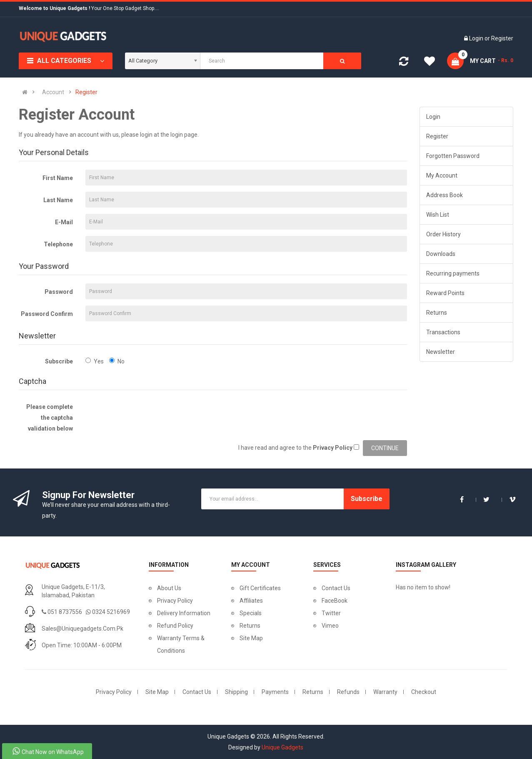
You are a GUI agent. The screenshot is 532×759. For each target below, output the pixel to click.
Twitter (331, 613)
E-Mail (64, 222)
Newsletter (441, 352)
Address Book (445, 195)
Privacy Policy (175, 601)
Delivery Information (184, 613)
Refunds (348, 692)
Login (477, 38)
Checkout (424, 692)
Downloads (441, 254)
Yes (95, 361)
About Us (169, 588)
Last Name (58, 200)
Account (53, 92)
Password (59, 292)
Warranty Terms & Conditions (181, 644)
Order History (443, 234)
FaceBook (335, 601)
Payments (275, 692)
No (117, 361)
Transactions (443, 332)
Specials (251, 613)
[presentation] (149, 415)
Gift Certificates (260, 588)
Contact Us (336, 588)
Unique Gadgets (282, 747)
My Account (442, 175)
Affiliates (251, 601)
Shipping (236, 692)
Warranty (385, 692)
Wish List (438, 215)
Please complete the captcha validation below (50, 418)
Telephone (58, 244)
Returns (437, 313)
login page (184, 135)
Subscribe (59, 361)
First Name (58, 178)
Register (502, 38)
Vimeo (330, 626)
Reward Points (445, 293)
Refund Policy (175, 626)
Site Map (251, 638)
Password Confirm (47, 314)
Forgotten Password (453, 156)
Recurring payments (453, 273)
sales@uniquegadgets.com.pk (82, 629)
